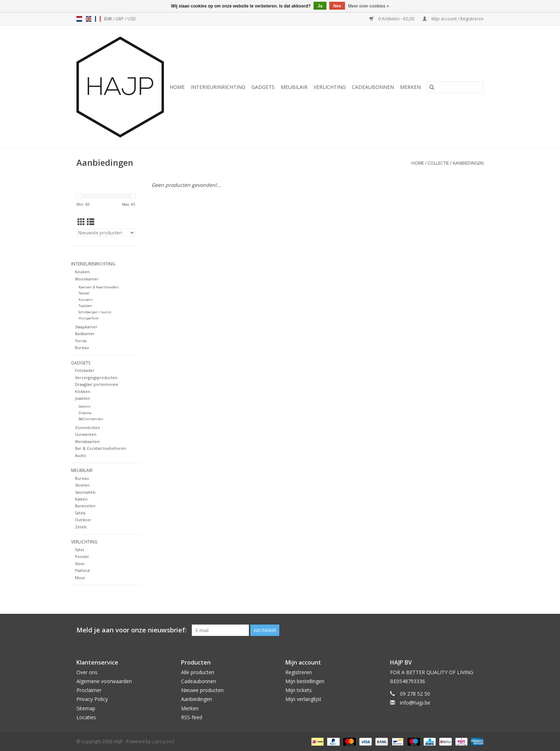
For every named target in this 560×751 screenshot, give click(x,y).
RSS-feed (192, 717)
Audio (81, 455)
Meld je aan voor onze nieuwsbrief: (131, 630)
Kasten (81, 499)
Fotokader (85, 370)
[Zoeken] (455, 87)
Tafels (80, 513)
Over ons (87, 672)
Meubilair (294, 87)
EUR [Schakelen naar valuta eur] (109, 19)
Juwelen (82, 398)
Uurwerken (86, 434)
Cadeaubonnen (373, 87)
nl (79, 19)
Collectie (438, 163)
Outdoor (83, 520)
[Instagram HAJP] (478, 630)
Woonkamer (87, 279)
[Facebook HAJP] (452, 630)
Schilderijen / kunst (95, 312)
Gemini (85, 406)
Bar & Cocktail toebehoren (101, 448)
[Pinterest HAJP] (465, 630)
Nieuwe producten (202, 690)
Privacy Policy (92, 699)
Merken (410, 87)
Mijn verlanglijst (303, 699)
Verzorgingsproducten (96, 377)
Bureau (82, 347)
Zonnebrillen (87, 427)
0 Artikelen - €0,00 (392, 19)
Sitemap (86, 708)
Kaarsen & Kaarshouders (99, 287)
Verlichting (330, 87)
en (89, 19)
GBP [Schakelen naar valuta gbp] (120, 19)
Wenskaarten (87, 441)
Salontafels (85, 492)
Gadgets (263, 87)
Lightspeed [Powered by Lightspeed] (163, 742)
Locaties (86, 717)
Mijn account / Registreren (453, 19)
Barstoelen (85, 506)
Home (177, 87)
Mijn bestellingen (305, 681)
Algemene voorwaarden (104, 681)
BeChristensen (91, 419)
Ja (320, 6)
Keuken (82, 272)
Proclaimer (89, 690)
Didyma (85, 413)
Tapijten (85, 306)
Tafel (79, 550)
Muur (80, 578)
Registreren (299, 672)
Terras (81, 341)
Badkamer (85, 334)
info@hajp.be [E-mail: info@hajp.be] (415, 703)
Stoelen (82, 485)
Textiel (84, 293)
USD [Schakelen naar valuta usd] (132, 19)
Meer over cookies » (369, 6)
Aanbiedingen (468, 163)
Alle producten (198, 672)
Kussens (86, 300)
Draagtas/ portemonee (97, 384)
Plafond (82, 570)
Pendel (82, 556)
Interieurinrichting (218, 87)
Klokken (83, 391)
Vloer (80, 564)
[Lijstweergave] (91, 222)
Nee (337, 6)
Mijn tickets (299, 690)
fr (98, 19)
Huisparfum (89, 318)
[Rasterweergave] (81, 222)
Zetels (81, 527)
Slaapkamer (86, 327)
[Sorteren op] (106, 233)
